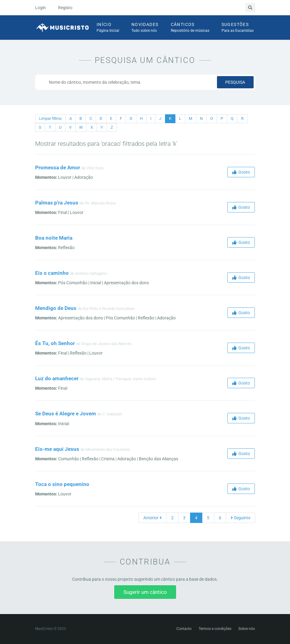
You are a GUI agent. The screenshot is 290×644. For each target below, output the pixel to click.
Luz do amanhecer (57, 378)
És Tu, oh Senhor (55, 343)
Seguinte (240, 518)
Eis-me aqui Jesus (57, 449)
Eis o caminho (52, 273)
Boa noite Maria (54, 238)
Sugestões (238, 28)
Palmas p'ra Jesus (57, 203)
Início (108, 28)
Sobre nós (247, 629)
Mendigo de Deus (56, 308)
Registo (65, 8)
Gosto (241, 172)
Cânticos (190, 28)
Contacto (184, 629)
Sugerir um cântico (145, 592)
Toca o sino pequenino (62, 484)
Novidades (145, 28)
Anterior (152, 518)
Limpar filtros (50, 118)
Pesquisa (235, 82)
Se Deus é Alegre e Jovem (66, 414)
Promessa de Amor (58, 167)
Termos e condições (215, 629)
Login (40, 8)
